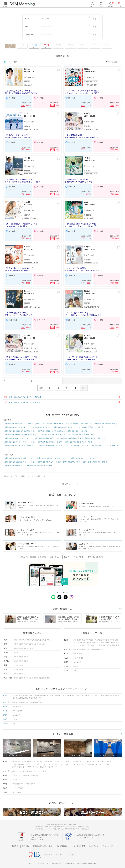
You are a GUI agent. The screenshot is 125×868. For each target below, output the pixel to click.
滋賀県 (31, 643)
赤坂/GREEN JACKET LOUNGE (99, 763)
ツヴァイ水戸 (31, 783)
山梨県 (21, 660)
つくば (76, 661)
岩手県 (16, 656)
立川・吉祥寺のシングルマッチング (79, 423)
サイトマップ (103, 842)
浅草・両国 (115, 644)
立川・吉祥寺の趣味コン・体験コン (96, 461)
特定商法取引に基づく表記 (45, 842)
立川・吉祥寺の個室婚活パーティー (17, 461)
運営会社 (21, 842)
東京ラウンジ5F (42, 761)
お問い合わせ (91, 842)
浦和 (82, 657)
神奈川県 (22, 639)
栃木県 (42, 639)
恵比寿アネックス (106, 761)
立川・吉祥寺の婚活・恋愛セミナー (39, 465)
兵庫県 (26, 643)
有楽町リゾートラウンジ (56, 761)
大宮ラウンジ (17, 779)
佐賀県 (21, 677)
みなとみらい (81, 649)
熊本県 (26, 677)
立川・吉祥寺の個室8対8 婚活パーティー (19, 457)
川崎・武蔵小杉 (92, 649)
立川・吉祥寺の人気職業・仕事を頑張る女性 (49, 430)
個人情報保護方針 (63, 842)
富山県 (16, 664)
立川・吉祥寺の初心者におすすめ (89, 426)
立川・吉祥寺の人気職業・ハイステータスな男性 (22, 423)
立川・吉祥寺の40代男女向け (64, 426)
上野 (84, 642)
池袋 (116, 639)
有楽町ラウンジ (81, 761)
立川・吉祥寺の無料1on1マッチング (50, 445)
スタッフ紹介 (57, 556)
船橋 (81, 653)
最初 (41, 386)
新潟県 (16, 660)
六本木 (112, 639)
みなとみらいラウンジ (29, 770)
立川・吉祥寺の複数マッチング (39, 426)
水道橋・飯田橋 (106, 644)
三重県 (31, 647)
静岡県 (21, 647)
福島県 (26, 656)
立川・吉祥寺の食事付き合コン (44, 461)
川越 (78, 657)
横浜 (75, 649)
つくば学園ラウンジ (19, 783)
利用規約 (30, 842)
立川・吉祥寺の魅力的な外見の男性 (17, 430)
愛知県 (16, 647)
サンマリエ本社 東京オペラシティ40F (45, 766)
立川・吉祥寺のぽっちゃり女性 (77, 445)
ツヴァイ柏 (26, 774)
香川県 (16, 673)
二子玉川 (112, 642)
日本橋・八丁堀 (95, 644)
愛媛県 (21, 673)
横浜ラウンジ (17, 770)
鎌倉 (102, 649)
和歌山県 (42, 643)
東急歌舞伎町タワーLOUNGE (22, 766)
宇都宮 (76, 665)
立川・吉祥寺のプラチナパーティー (17, 441)
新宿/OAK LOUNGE (19, 763)
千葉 (75, 653)
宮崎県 (36, 677)
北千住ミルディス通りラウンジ (36, 763)
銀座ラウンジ (32, 761)
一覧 (121, 608)
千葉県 (27, 639)
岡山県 (16, 669)
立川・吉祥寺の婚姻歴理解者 (67, 437)
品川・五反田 (78, 642)
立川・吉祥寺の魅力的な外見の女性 (93, 437)
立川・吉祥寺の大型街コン (14, 465)
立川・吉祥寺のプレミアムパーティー (18, 437)
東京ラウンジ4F (70, 761)
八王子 (87, 644)
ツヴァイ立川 (74, 763)
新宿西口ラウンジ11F (20, 761)
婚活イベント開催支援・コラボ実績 (36, 556)
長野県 (26, 660)
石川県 (21, 664)
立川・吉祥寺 (101, 642)
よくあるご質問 (78, 842)
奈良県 (36, 643)
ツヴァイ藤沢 (42, 770)
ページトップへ (64, 483)
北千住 (94, 642)
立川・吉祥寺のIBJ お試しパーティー (105, 445)
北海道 (16, 652)
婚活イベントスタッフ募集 (73, 556)
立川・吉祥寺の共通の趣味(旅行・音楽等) (48, 441)
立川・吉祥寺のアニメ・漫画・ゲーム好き (20, 445)
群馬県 (47, 639)
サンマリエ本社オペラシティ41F (58, 763)
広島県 (21, 669)
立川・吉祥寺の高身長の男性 (105, 423)
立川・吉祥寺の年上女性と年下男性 (81, 434)
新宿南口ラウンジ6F (93, 761)
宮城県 (21, 656)
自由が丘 (76, 644)
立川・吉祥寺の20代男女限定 (53, 423)
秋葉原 (89, 642)
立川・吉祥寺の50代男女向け (78, 430)
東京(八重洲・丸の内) (93, 639)
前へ (33, 378)
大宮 (75, 657)
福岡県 (16, 677)
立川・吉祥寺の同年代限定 (44, 437)
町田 (107, 642)
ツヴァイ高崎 (17, 791)
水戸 (80, 661)
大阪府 (16, 643)
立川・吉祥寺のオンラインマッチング (79, 441)
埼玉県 (32, 639)
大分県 (31, 677)
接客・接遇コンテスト (93, 556)
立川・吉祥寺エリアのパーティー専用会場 (23, 395)
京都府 (21, 643)
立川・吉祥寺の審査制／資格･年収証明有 (19, 434)
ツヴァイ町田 (83, 763)
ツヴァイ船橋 (34, 774)
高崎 (75, 670)
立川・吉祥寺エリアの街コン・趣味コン (22, 401)
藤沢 (99, 649)
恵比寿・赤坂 (105, 639)
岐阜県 (26, 647)
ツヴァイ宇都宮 (18, 787)
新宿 (75, 639)
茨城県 (37, 639)
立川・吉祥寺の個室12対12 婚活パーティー (52, 457)
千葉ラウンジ (17, 774)
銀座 (83, 639)
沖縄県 (47, 677)
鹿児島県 (42, 677)
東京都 (16, 639)
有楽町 (79, 639)
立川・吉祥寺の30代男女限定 (15, 426)
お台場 (82, 644)
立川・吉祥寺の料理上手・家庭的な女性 (51, 434)
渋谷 (117, 642)
